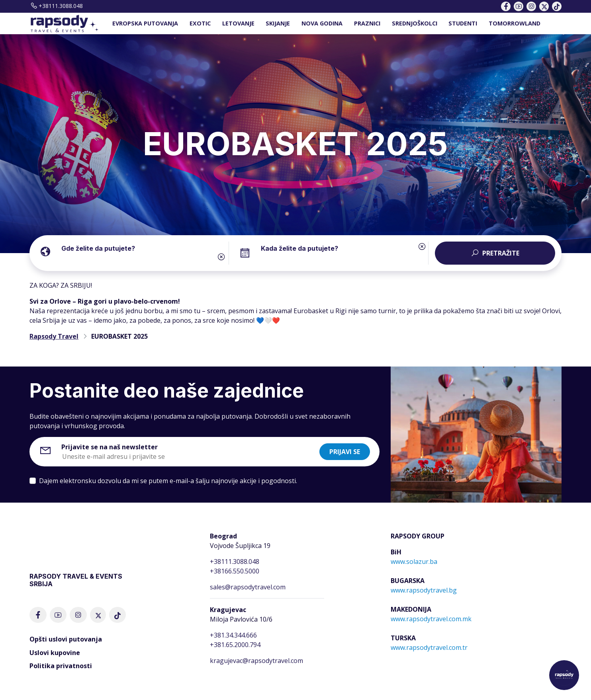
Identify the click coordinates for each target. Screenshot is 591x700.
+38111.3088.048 (56, 6)
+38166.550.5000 (235, 571)
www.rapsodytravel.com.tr (429, 647)
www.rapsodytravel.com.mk (431, 619)
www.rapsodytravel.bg (424, 590)
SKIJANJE (278, 23)
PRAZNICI (367, 23)
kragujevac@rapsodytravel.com (256, 661)
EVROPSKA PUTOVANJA (145, 23)
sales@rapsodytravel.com (248, 587)
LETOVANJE (238, 23)
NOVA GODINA (322, 23)
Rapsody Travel (54, 336)
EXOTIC (200, 23)
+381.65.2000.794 (235, 645)
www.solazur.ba (414, 562)
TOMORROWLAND (515, 23)
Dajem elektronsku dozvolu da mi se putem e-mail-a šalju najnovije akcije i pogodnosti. (168, 481)
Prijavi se (345, 452)
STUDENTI (463, 23)
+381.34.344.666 (233, 635)
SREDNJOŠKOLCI (415, 23)
